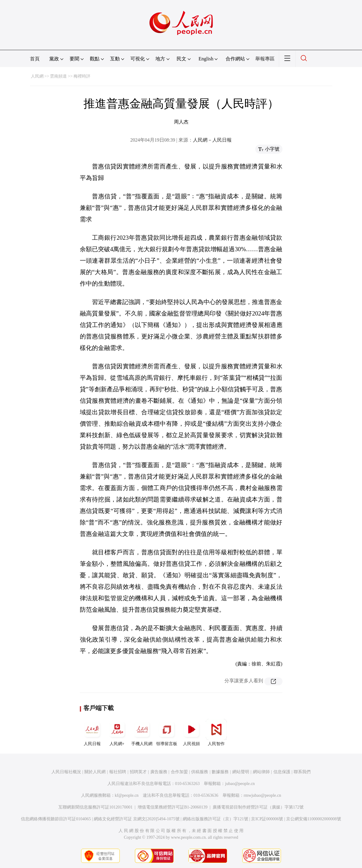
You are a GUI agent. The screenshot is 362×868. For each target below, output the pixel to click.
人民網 (37, 76)
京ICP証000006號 (267, 819)
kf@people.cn (127, 795)
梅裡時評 (82, 76)
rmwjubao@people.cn (263, 795)
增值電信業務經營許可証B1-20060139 (173, 807)
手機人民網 (142, 732)
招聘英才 (138, 772)
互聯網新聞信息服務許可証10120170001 (95, 807)
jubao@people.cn (240, 784)
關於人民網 (95, 772)
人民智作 (216, 732)
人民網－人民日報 (212, 140)
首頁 (35, 59)
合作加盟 (179, 772)
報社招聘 (118, 772)
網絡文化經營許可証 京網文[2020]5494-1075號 (137, 819)
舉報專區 (265, 59)
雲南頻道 (58, 76)
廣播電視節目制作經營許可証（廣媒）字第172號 (258, 807)
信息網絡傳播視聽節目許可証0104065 (56, 819)
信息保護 (282, 772)
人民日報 (92, 732)
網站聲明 (241, 772)
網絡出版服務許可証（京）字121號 (215, 819)
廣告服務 (159, 772)
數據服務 (220, 772)
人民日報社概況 (66, 772)
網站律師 (261, 772)
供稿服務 (200, 772)
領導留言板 (167, 732)
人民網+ (117, 732)
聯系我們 (302, 772)
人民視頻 (191, 732)
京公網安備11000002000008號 (313, 819)
